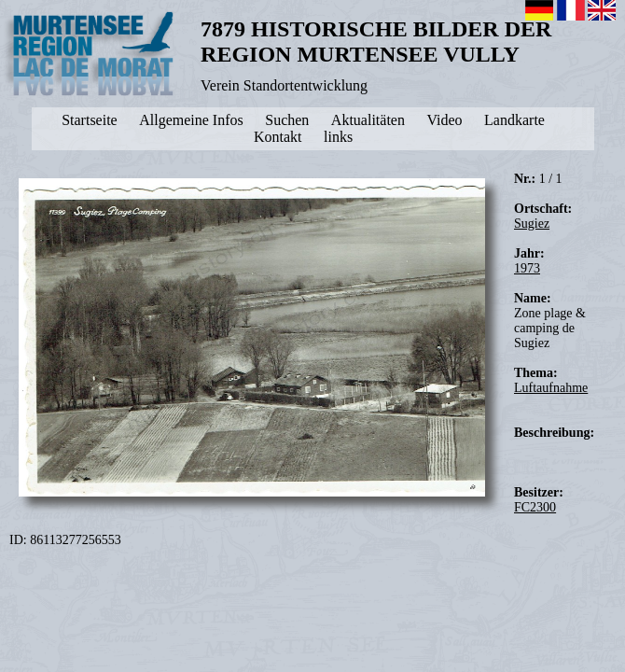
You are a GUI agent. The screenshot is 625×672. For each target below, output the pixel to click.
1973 (527, 268)
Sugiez (532, 224)
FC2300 (535, 507)
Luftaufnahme (551, 388)
